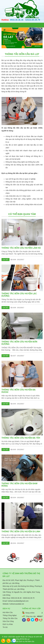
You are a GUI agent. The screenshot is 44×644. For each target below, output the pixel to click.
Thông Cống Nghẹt (10, 615)
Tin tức (5, 627)
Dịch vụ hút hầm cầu (27, 641)
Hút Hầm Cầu (8, 612)
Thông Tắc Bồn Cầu (10, 618)
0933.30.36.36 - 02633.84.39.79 (25, 20)
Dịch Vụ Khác (8, 624)
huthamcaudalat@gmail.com (18, 601)
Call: (3, 641)
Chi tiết (6, 260)
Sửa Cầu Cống (8, 621)
